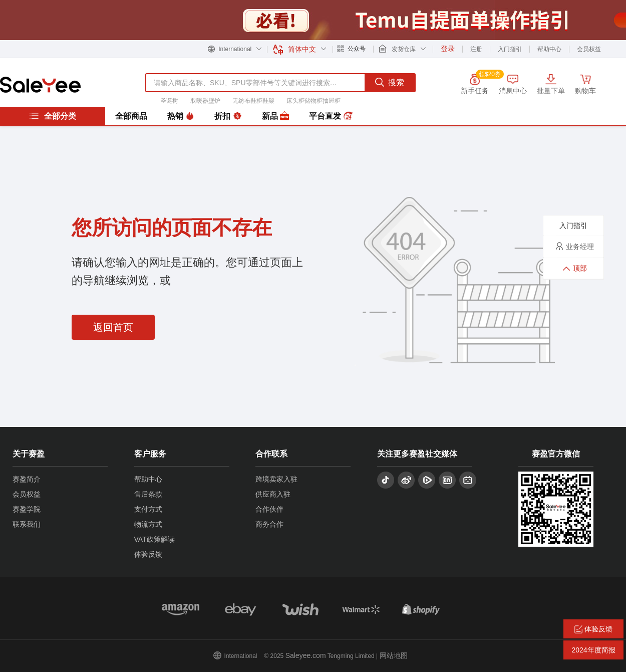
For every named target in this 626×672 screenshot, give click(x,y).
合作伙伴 (269, 509)
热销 (181, 116)
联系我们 (27, 524)
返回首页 (113, 327)
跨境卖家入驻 (276, 479)
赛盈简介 (27, 479)
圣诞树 (169, 101)
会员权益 (589, 49)
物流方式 (148, 524)
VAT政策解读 (154, 539)
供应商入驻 (273, 494)
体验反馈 (148, 554)
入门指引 (510, 49)
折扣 (228, 116)
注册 (476, 49)
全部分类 (53, 116)
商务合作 (269, 524)
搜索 (390, 82)
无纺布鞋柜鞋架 (253, 101)
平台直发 (331, 116)
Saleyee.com (306, 655)
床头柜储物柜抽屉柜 (314, 101)
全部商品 (131, 116)
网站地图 (394, 655)
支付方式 (148, 509)
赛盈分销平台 (40, 85)
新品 (275, 116)
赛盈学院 (27, 509)
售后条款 (148, 494)
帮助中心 (549, 49)
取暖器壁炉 (205, 101)
